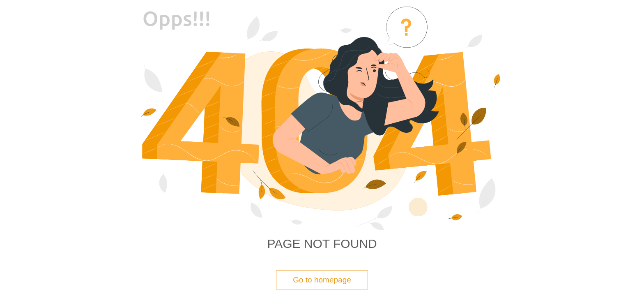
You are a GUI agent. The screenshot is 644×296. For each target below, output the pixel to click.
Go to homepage (322, 280)
